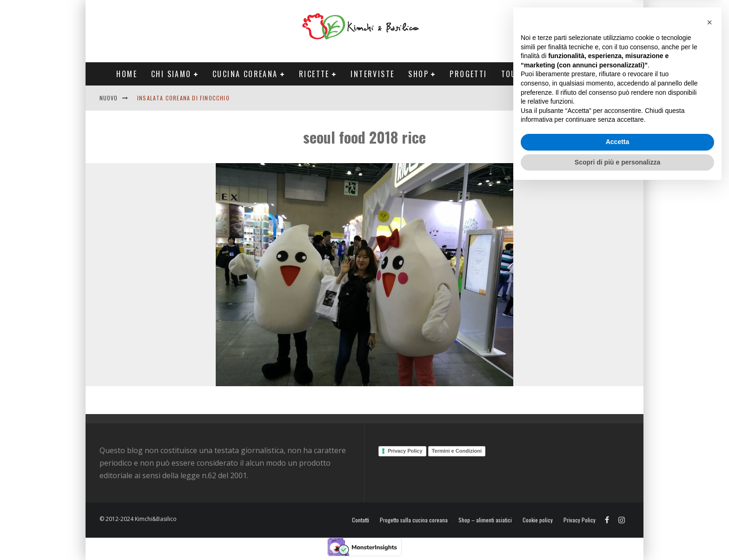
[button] (709, 395)
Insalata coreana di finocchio (183, 98)
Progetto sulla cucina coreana (414, 520)
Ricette (314, 74)
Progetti (468, 74)
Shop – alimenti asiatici (485, 520)
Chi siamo (171, 74)
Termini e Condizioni (457, 451)
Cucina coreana (245, 74)
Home (127, 74)
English (563, 98)
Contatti (599, 98)
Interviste (372, 74)
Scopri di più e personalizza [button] (617, 534)
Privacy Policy (405, 451)
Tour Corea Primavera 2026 (559, 74)
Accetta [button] (618, 514)
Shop (418, 74)
